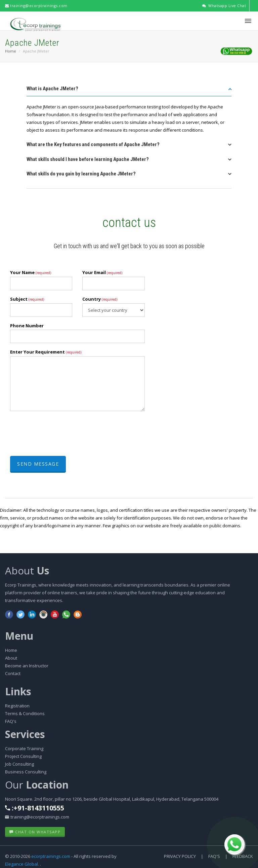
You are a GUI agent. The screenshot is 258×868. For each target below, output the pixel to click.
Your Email (102, 272)
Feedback (243, 856)
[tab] (129, 91)
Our (37, 785)
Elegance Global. (22, 864)
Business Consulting (26, 772)
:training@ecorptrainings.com (37, 817)
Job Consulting (19, 764)
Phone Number (27, 326)
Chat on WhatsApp (35, 832)
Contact (13, 673)
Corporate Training (24, 748)
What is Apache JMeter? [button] (52, 89)
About (27, 571)
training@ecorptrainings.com (36, 6)
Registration (17, 706)
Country (100, 299)
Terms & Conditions (25, 713)
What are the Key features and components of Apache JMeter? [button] (93, 144)
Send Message (38, 464)
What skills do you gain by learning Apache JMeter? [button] (81, 174)
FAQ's (11, 721)
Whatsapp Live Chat (224, 6)
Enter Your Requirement (46, 352)
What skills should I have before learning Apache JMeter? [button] (88, 159)
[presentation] (61, 434)
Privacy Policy (180, 856)
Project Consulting (23, 756)
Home (11, 51)
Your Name (31, 272)
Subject (27, 299)
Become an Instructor (27, 666)
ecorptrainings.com (51, 856)
